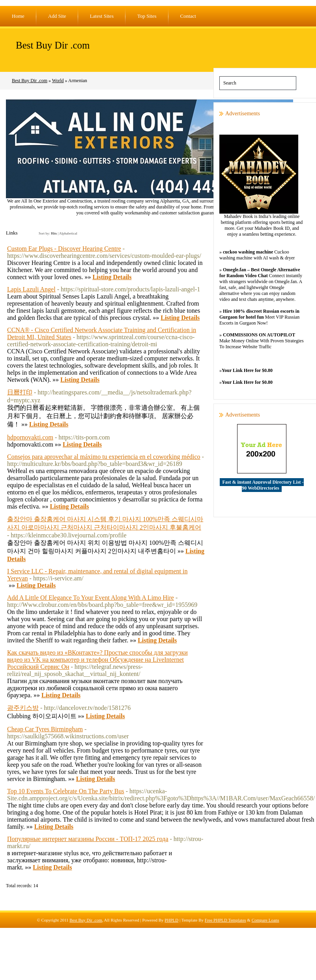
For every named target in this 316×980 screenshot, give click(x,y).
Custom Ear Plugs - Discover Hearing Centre (64, 249)
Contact (188, 16)
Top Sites (147, 16)
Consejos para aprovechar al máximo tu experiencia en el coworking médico (104, 457)
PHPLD (171, 920)
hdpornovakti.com (30, 437)
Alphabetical (68, 233)
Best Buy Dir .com (53, 45)
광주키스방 (23, 708)
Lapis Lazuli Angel (31, 289)
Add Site (57, 16)
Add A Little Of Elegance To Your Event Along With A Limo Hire (91, 598)
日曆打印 (20, 392)
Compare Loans (266, 920)
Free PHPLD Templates (225, 920)
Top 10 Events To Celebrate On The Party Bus (66, 791)
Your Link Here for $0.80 (247, 370)
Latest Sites (102, 16)
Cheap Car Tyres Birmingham (45, 729)
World (58, 81)
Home (18, 16)
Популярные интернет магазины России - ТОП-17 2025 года (88, 839)
